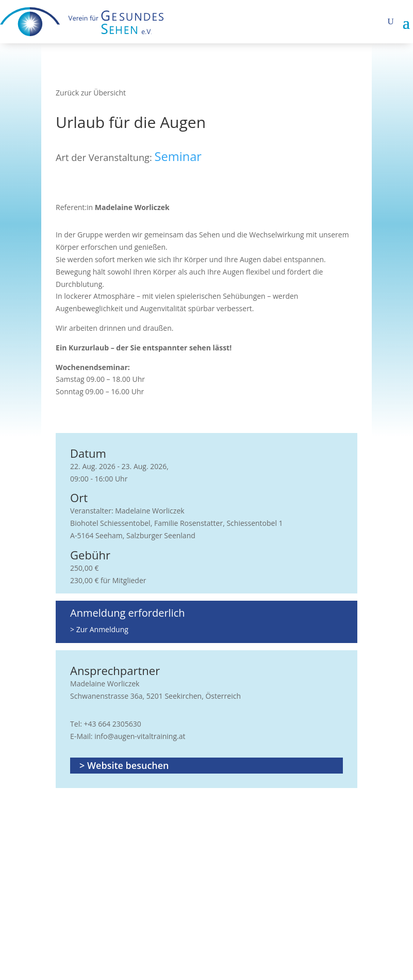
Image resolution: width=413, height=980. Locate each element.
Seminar (178, 156)
